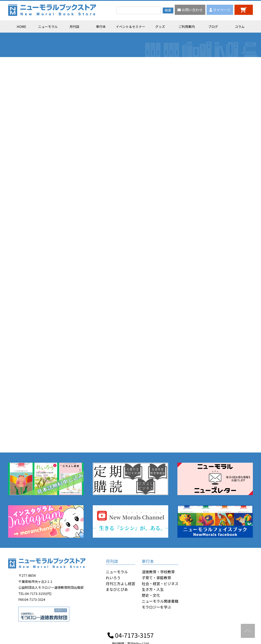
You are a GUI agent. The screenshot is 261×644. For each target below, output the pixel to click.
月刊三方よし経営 (121, 583)
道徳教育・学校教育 (158, 572)
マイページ (220, 10)
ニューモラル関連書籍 (160, 601)
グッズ (160, 26)
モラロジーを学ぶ (156, 607)
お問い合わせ (190, 10)
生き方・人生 (153, 589)
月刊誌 (74, 26)
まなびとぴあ (117, 589)
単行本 (101, 26)
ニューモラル (48, 26)
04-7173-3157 (131, 635)
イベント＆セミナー (130, 26)
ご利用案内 (187, 26)
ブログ (213, 26)
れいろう (113, 578)
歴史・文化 (151, 595)
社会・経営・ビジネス (160, 583)
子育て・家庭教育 (156, 578)
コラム (240, 26)
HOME (21, 26)
